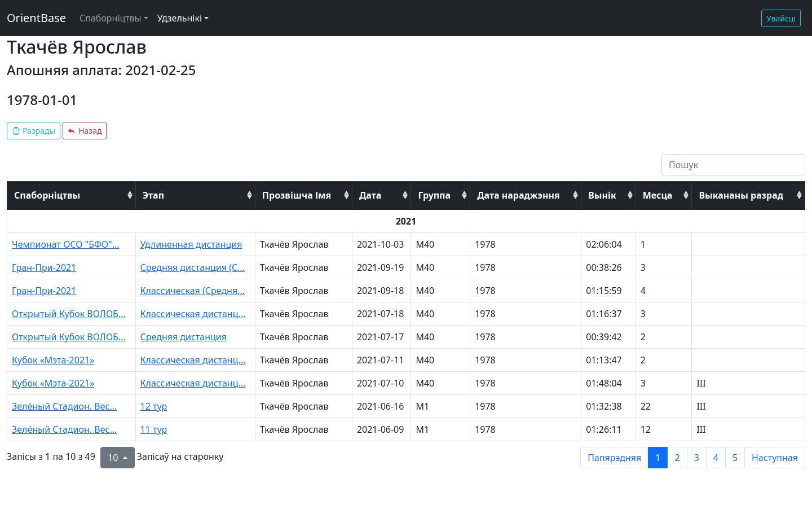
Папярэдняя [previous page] (614, 458)
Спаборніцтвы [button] (111, 18)
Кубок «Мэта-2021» (53, 360)
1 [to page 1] (658, 458)
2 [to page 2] (677, 458)
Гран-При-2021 (44, 267)
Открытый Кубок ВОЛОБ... (69, 314)
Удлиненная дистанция (191, 244)
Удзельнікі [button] (180, 18)
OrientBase (36, 18)
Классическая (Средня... (193, 291)
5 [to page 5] (735, 458)
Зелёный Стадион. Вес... (64, 406)
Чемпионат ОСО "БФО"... (66, 244)
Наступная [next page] (775, 458)
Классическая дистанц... (193, 314)
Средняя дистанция (184, 337)
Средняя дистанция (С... (193, 267)
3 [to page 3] (697, 458)
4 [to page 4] (716, 458)
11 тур (154, 429)
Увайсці (781, 18)
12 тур (154, 406)
